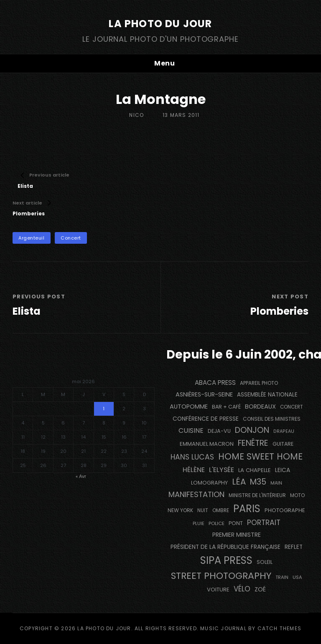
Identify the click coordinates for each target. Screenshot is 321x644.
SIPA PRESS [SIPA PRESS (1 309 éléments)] (226, 560)
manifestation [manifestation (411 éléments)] (196, 494)
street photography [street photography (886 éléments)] (221, 576)
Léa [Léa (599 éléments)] (239, 482)
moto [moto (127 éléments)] (297, 495)
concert (71, 238)
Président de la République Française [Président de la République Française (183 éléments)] (225, 547)
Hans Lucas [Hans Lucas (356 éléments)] (192, 457)
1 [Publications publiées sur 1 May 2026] (104, 409)
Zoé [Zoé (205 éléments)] (260, 589)
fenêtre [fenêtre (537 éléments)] (253, 443)
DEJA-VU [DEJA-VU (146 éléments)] (219, 431)
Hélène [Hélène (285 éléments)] (194, 470)
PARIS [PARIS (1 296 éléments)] (247, 509)
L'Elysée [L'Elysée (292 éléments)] (222, 470)
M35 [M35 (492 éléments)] (258, 482)
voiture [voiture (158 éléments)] (218, 590)
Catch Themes (279, 628)
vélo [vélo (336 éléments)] (242, 589)
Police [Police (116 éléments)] (217, 523)
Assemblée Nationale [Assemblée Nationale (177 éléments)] (267, 395)
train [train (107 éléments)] (282, 577)
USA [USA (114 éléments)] (297, 577)
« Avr (81, 476)
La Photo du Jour (160, 24)
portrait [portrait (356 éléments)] (264, 523)
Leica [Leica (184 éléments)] (283, 470)
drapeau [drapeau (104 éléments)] (284, 431)
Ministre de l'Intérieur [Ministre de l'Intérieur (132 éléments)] (257, 495)
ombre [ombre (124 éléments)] (221, 510)
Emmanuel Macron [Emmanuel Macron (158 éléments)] (207, 444)
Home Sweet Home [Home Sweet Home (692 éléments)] (260, 456)
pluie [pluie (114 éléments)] (199, 523)
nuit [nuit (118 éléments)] (203, 510)
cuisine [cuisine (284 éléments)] (191, 431)
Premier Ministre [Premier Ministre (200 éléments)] (237, 535)
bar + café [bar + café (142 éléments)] (226, 407)
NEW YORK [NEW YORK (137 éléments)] (180, 510)
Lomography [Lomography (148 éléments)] (209, 483)
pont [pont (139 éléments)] (236, 523)
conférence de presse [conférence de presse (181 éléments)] (206, 419)
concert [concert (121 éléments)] (292, 407)
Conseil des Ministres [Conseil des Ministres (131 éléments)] (272, 419)
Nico (136, 115)
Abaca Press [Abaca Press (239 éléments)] (215, 383)
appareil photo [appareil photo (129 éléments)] (259, 383)
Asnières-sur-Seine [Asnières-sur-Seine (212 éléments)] (204, 394)
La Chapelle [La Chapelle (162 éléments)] (255, 470)
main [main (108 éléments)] (276, 483)
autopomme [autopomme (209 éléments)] (189, 407)
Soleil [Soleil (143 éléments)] (265, 562)
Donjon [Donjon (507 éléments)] (252, 430)
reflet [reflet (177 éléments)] (294, 547)
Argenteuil (32, 238)
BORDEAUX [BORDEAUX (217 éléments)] (260, 407)
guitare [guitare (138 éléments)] (283, 444)
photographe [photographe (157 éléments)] (285, 510)
